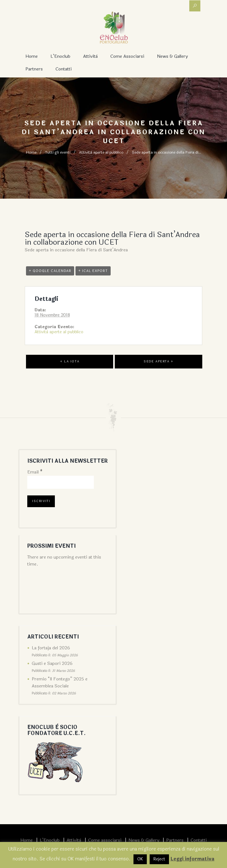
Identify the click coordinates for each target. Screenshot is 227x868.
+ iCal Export (93, 271)
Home (32, 56)
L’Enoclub (60, 56)
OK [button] (140, 859)
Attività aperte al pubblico (101, 152)
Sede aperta (159, 361)
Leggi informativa (192, 859)
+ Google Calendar (50, 271)
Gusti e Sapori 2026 (52, 663)
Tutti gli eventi (58, 152)
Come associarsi (127, 56)
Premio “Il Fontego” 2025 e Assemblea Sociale (60, 682)
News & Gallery (172, 56)
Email (35, 472)
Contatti (64, 69)
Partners (34, 69)
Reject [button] (159, 859)
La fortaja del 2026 (51, 648)
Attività (90, 56)
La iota (70, 361)
